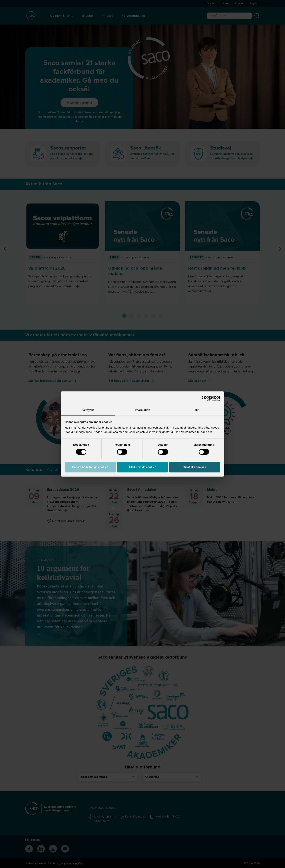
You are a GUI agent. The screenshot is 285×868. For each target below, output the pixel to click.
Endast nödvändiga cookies (90, 467)
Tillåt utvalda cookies (142, 467)
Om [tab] (197, 410)
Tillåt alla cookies (195, 467)
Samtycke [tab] (88, 410)
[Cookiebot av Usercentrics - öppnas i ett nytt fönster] (204, 398)
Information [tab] (142, 410)
